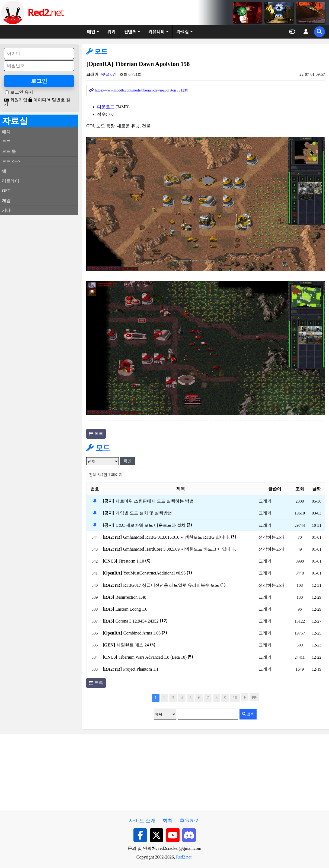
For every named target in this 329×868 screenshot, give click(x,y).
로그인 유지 (22, 92)
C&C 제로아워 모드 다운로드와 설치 (154, 525)
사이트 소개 (142, 821)
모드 (97, 52)
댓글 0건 (109, 74)
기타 (6, 210)
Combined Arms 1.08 (145, 633)
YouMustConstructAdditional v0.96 (158, 573)
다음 (245, 697)
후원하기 (190, 821)
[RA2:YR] (112, 537)
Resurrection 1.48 (131, 597)
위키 (111, 32)
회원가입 (16, 100)
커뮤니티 (156, 32)
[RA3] (108, 597)
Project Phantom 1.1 (141, 669)
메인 (91, 32)
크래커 (92, 74)
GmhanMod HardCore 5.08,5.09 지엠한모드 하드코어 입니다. (180, 549)
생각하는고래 (271, 537)
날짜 (317, 489)
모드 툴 (9, 151)
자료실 (183, 32)
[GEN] (109, 645)
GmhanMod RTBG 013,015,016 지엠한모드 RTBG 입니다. (180, 537)
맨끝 (254, 697)
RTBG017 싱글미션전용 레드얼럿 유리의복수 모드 (174, 585)
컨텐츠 (130, 32)
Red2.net (184, 857)
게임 (6, 201)
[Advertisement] (39, 301)
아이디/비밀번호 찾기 (37, 102)
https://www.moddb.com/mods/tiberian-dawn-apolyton (139, 90)
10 (235, 698)
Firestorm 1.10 (135, 561)
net (45, 12)
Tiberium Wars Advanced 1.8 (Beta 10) (156, 657)
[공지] (109, 501)
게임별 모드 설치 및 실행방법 (144, 513)
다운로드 (106, 107)
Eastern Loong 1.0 (132, 609)
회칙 (168, 821)
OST (6, 191)
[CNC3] (110, 561)
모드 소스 (11, 161)
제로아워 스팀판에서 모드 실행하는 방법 (155, 501)
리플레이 (11, 181)
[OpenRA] (112, 573)
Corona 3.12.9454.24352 (142, 621)
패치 (6, 132)
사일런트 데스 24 (136, 645)
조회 (300, 489)
